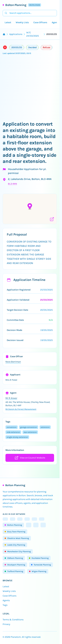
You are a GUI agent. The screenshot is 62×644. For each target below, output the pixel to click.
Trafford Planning (14, 571)
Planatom (16, 637)
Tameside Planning (41, 565)
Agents (55, 22)
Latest (8, 22)
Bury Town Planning (15, 532)
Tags (5, 605)
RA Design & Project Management (21, 409)
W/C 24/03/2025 (33, 34)
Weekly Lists (22, 22)
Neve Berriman (13, 362)
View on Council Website (30, 458)
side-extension (13, 432)
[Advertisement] (31, 88)
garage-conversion (29, 427)
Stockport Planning (15, 565)
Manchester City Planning (18, 551)
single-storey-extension (17, 437)
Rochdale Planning (39, 558)
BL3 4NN (12, 184)
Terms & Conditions (13, 620)
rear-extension (30, 432)
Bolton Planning (16, 5)
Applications (16, 34)
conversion (12, 427)
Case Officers (40, 22)
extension (45, 427)
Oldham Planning (14, 558)
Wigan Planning (38, 571)
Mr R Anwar (11, 398)
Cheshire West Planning (17, 538)
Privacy (6, 624)
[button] (30, 207)
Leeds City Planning (15, 545)
